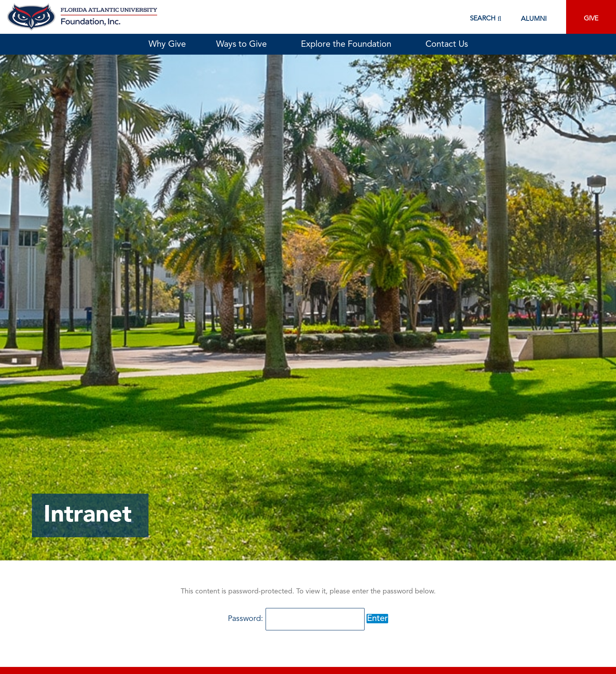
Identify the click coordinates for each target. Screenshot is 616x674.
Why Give (167, 44)
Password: (296, 619)
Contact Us (447, 44)
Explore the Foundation (348, 44)
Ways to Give (243, 44)
